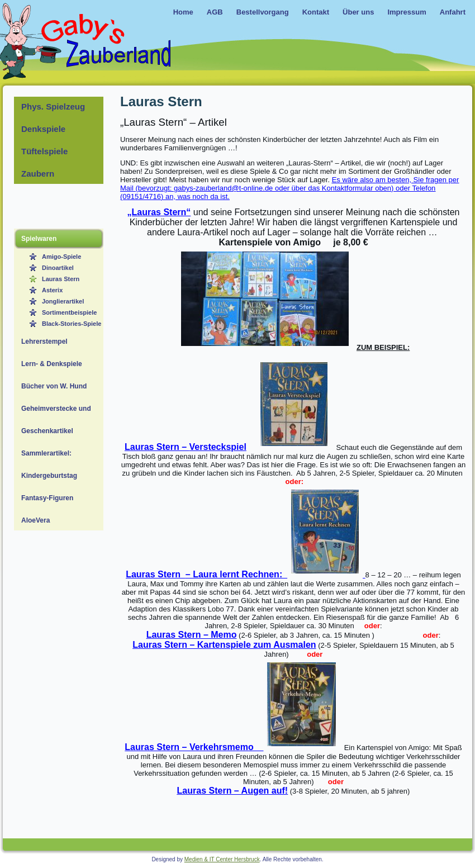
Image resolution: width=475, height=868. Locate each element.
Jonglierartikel (63, 301)
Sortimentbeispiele (69, 312)
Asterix (52, 290)
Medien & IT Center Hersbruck (222, 859)
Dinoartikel (58, 268)
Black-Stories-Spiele (72, 324)
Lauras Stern (61, 279)
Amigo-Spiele (61, 257)
